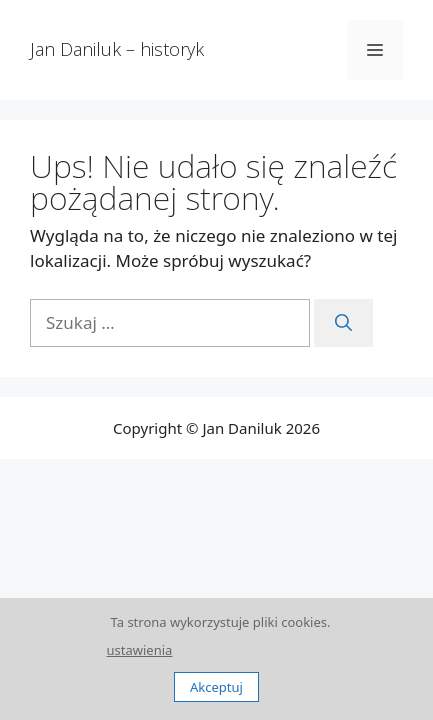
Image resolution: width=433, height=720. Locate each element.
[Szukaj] (343, 323)
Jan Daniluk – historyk (117, 49)
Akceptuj (216, 687)
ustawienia (140, 650)
